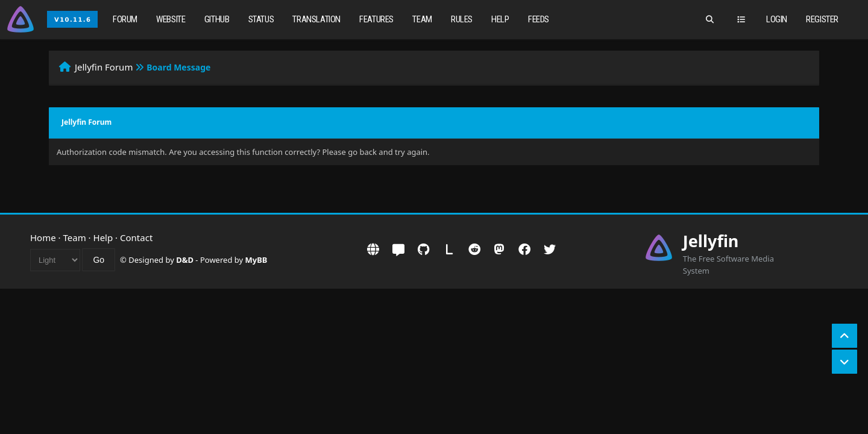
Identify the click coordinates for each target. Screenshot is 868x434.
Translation (316, 19)
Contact (136, 237)
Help (500, 19)
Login (777, 19)
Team (422, 19)
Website (171, 19)
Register (822, 19)
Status (261, 19)
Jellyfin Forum (104, 67)
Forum (125, 19)
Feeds (539, 19)
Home (43, 237)
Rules (462, 19)
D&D (185, 260)
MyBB (256, 260)
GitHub (217, 19)
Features (376, 19)
